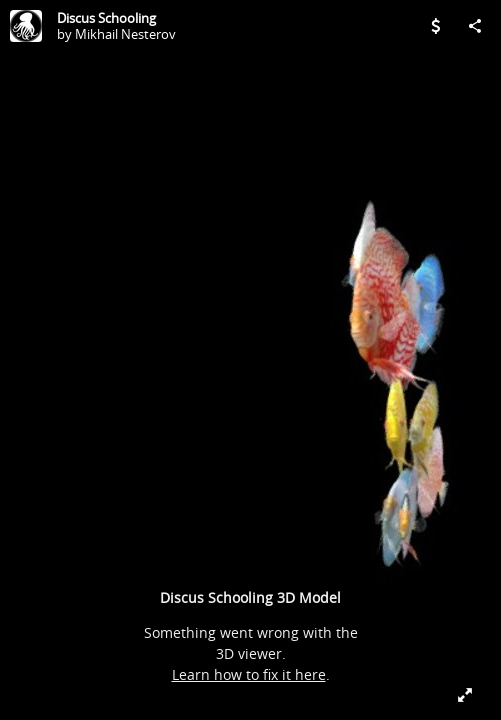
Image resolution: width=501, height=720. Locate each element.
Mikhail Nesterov (125, 34)
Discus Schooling (106, 18)
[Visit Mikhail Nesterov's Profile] (26, 26)
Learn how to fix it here (249, 674)
